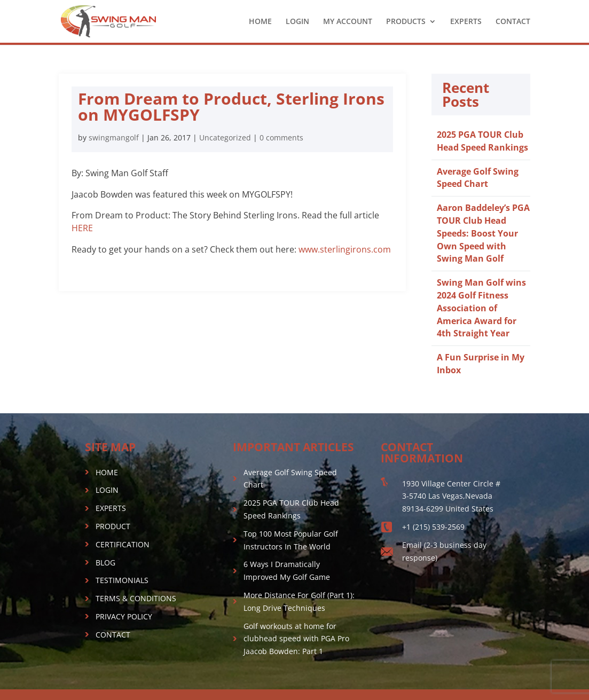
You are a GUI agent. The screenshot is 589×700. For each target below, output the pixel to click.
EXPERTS (466, 22)
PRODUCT (113, 526)
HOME (260, 22)
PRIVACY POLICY (124, 616)
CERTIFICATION (123, 544)
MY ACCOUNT (348, 22)
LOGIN (297, 22)
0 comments (281, 137)
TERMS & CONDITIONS (136, 598)
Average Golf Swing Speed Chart (478, 178)
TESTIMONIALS (122, 580)
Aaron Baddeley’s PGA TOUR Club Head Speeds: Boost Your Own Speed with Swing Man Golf (483, 233)
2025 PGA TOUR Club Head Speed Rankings (482, 141)
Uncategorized (225, 137)
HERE (82, 228)
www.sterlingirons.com (345, 249)
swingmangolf (114, 137)
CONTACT (513, 22)
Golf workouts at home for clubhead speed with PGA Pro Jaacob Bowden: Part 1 (296, 639)
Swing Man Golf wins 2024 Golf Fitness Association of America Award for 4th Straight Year (481, 308)
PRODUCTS (406, 22)
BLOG (105, 563)
